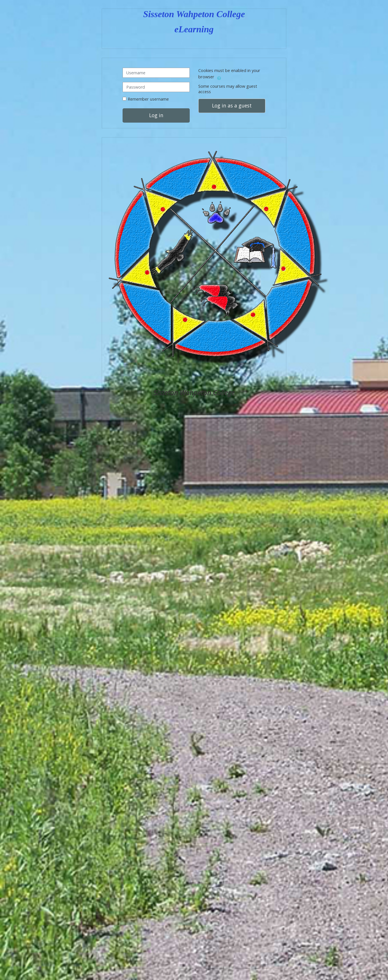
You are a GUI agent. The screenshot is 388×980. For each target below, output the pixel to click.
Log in (156, 115)
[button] (219, 77)
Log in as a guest (232, 106)
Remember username (148, 99)
